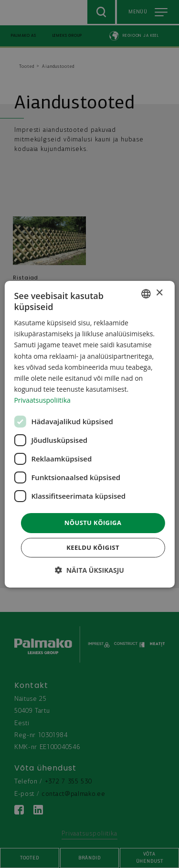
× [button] (159, 293)
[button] (89, 570)
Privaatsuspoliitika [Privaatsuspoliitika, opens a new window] (42, 400)
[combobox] (146, 293)
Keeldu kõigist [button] (93, 547)
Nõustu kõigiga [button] (93, 523)
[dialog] (89, 434)
